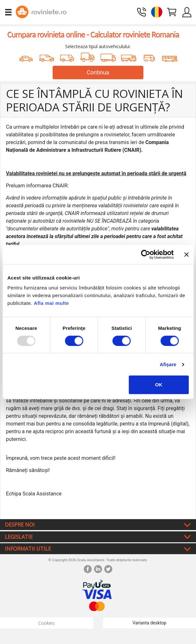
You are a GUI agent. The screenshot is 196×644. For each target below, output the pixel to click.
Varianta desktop (149, 623)
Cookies (47, 623)
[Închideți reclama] (186, 254)
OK (159, 385)
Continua (98, 73)
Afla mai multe (51, 303)
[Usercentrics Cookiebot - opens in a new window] (146, 254)
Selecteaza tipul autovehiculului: (98, 46)
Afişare (168, 364)
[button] (157, 11)
